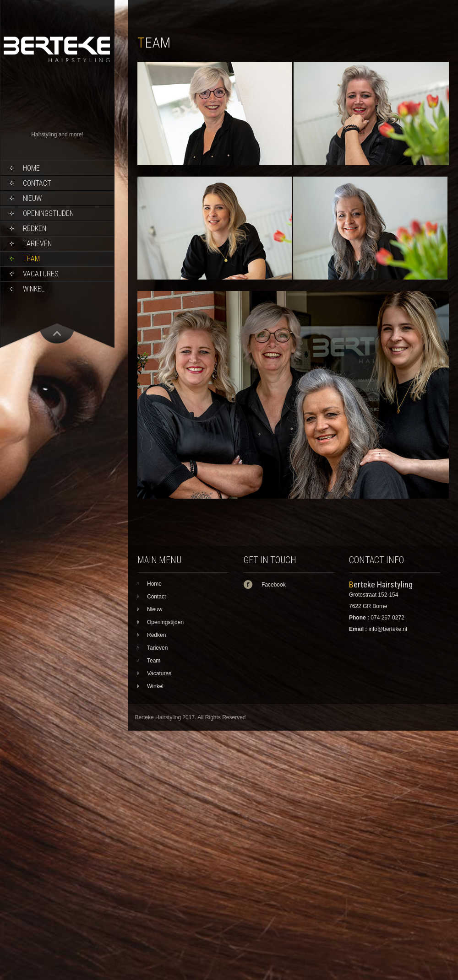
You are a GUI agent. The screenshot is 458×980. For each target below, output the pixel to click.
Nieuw (32, 198)
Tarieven (37, 244)
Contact (37, 183)
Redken (35, 229)
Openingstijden (48, 213)
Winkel (34, 289)
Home (31, 168)
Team (31, 259)
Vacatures (41, 274)
